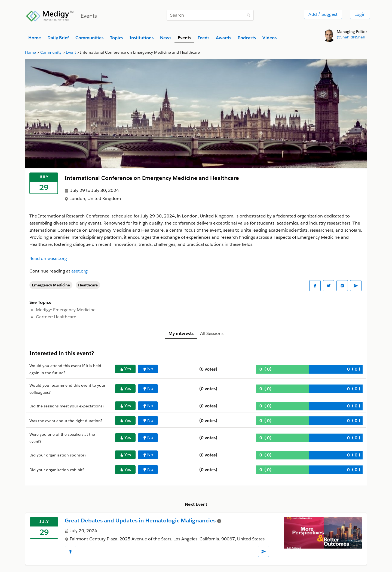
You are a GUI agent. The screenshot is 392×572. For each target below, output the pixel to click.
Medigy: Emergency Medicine (66, 310)
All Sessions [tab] (212, 333)
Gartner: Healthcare (56, 317)
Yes (125, 369)
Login (360, 14)
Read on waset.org (48, 258)
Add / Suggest (323, 14)
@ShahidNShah (351, 37)
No (148, 369)
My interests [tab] (181, 333)
